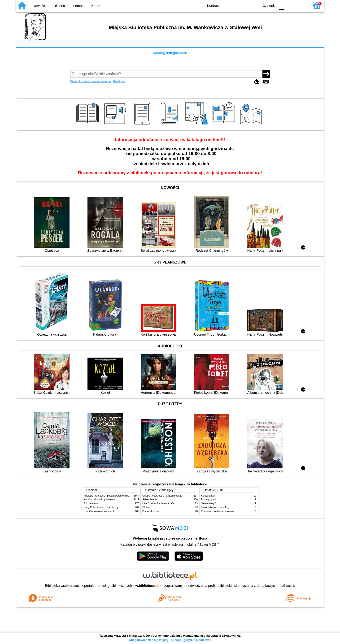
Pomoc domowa (151, 511)
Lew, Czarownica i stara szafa (99, 511)
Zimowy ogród (208, 499)
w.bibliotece (147, 586)
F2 (301, 5)
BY (255, 5)
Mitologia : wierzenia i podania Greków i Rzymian (110, 496)
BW (235, 5)
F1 (290, 5)
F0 (281, 5)
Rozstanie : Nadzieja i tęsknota (217, 511)
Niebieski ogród (209, 504)
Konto (96, 6)
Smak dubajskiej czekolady (215, 507)
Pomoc (78, 6)
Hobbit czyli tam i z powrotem (99, 499)
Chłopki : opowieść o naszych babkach (163, 496)
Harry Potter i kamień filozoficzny (101, 507)
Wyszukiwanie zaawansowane (91, 81)
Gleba (146, 507)
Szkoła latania (91, 504)
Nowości (39, 6)
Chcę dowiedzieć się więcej (148, 640)
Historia (59, 6)
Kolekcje (119, 81)
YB (245, 5)
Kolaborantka (208, 496)
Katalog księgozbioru (170, 53)
